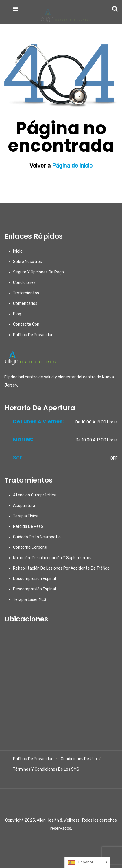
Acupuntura (24, 506)
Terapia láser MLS (30, 600)
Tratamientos (26, 293)
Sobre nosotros (27, 262)
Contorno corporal (30, 547)
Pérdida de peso (28, 527)
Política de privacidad (33, 335)
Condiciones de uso (79, 759)
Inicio (18, 251)
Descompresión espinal (34, 579)
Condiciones (24, 283)
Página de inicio (72, 166)
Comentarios (25, 303)
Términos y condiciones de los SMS (46, 769)
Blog (17, 314)
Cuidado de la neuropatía (37, 537)
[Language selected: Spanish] (87, 862)
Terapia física (26, 516)
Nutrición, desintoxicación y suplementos (52, 558)
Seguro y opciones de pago (38, 272)
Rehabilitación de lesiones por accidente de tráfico (61, 568)
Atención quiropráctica (35, 495)
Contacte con (26, 324)
